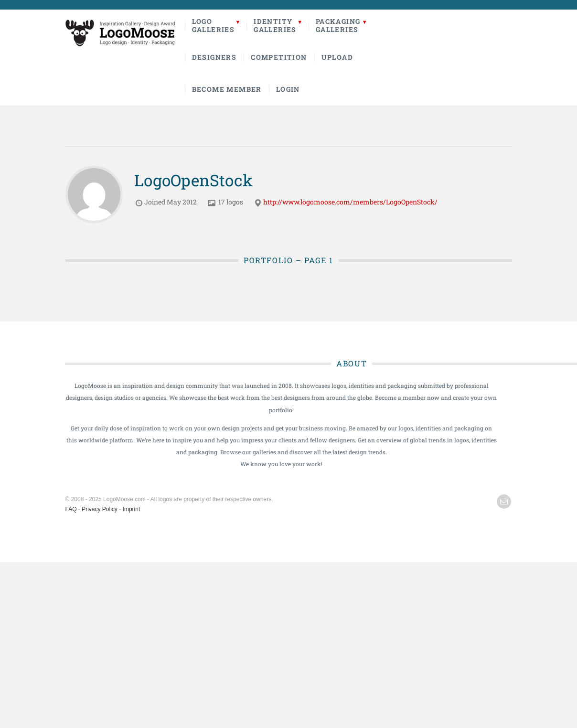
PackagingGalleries (338, 25)
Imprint (132, 509)
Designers (214, 57)
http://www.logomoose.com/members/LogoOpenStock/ (350, 202)
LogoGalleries (214, 25)
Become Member (227, 89)
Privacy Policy (100, 509)
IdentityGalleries (275, 25)
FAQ (71, 509)
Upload (337, 57)
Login (288, 89)
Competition (279, 57)
